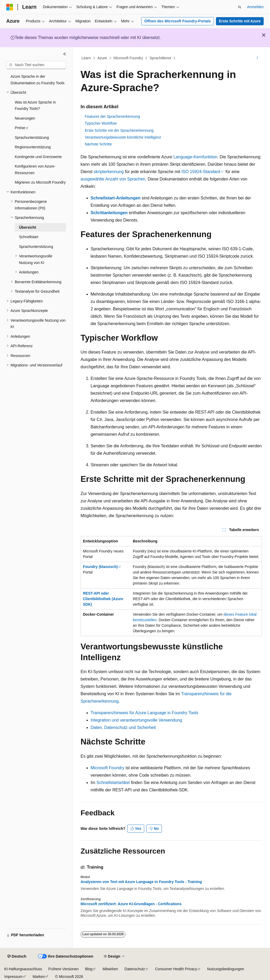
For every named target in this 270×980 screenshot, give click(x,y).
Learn (86, 58)
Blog (89, 969)
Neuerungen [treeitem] (25, 118)
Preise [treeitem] (20, 128)
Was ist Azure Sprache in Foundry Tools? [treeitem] (35, 106)
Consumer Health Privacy (176, 969)
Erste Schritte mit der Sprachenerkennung (119, 130)
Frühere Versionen (63, 969)
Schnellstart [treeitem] (29, 237)
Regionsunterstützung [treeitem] (33, 147)
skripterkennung (109, 172)
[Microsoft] (10, 7)
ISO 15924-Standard (201, 172)
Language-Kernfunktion (195, 157)
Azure (102, 58)
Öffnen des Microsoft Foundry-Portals (177, 21)
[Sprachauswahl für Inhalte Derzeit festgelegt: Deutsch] (17, 957)
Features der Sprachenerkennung (112, 116)
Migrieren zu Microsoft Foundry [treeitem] (40, 182)
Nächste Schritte (98, 144)
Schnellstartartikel (113, 783)
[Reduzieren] (65, 54)
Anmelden (255, 7)
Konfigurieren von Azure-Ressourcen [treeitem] (35, 170)
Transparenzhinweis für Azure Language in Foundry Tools (144, 713)
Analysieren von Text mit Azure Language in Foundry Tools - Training (141, 882)
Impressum (13, 977)
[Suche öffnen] (240, 7)
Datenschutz (135, 969)
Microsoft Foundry (128, 58)
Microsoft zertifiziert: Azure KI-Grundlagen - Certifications (131, 904)
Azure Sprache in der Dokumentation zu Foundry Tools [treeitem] (37, 80)
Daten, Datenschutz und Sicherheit (123, 727)
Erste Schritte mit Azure (240, 21)
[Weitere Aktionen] (257, 58)
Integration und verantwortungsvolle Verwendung (136, 720)
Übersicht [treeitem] (28, 227)
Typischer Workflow (101, 123)
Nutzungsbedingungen (226, 969)
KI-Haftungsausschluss (23, 969)
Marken (39, 977)
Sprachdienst (160, 58)
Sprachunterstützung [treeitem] (32, 138)
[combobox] (36, 65)
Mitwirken (110, 969)
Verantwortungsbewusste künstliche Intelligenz (123, 137)
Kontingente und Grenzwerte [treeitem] (38, 157)
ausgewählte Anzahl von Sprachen (113, 179)
